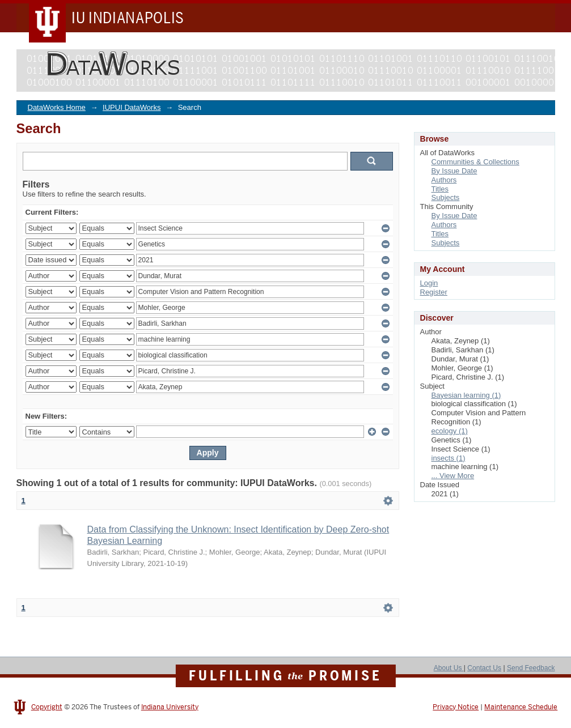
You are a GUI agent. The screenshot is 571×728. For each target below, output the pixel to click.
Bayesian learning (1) (466, 395)
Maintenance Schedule (521, 707)
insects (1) (449, 458)
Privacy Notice (456, 707)
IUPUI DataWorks (132, 107)
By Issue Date (454, 171)
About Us (449, 668)
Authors (444, 180)
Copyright (47, 707)
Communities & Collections (475, 162)
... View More (453, 476)
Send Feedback (531, 668)
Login (429, 283)
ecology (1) (450, 431)
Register (434, 292)
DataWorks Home (57, 107)
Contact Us (484, 668)
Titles (440, 189)
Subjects (446, 197)
